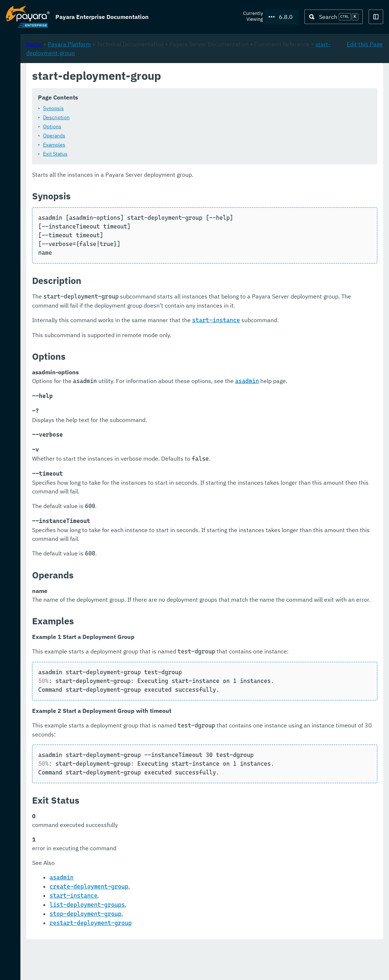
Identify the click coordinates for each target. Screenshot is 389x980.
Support (95, 967)
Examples (151, 145)
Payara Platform (166, 77)
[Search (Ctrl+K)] (334, 17)
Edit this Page (365, 77)
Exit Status (152, 154)
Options (149, 126)
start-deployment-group (262, 86)
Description (153, 117)
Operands (151, 136)
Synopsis (150, 108)
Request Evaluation (42, 967)
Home (131, 77)
